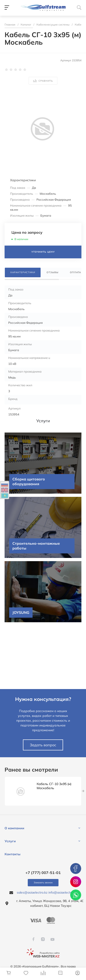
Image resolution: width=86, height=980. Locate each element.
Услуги (10, 841)
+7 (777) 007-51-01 (43, 873)
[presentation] (83, 791)
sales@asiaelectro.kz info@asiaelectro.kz (47, 892)
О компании (14, 828)
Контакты (12, 854)
